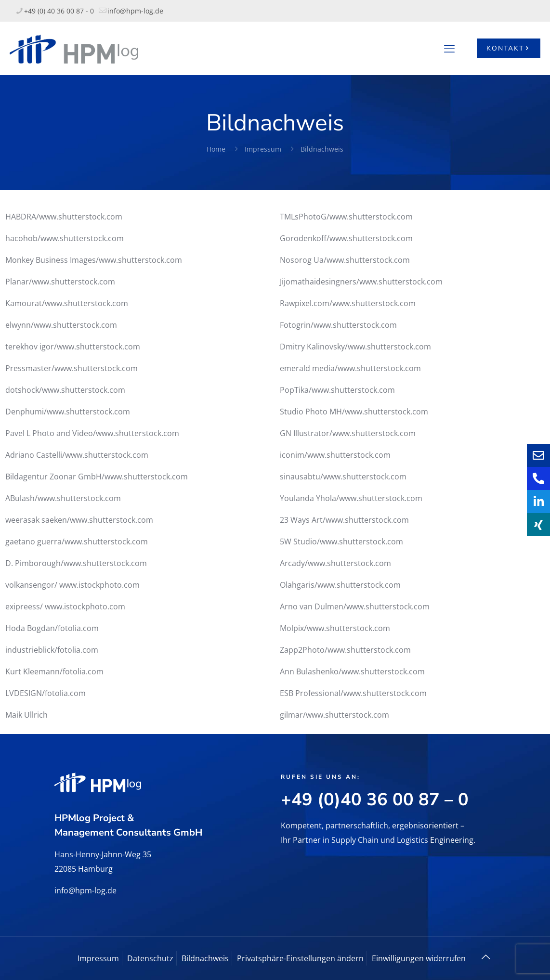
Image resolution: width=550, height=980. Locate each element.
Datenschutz (150, 958)
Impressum (263, 149)
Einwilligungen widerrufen (419, 958)
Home (216, 149)
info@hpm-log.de (85, 890)
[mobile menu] (449, 48)
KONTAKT (509, 48)
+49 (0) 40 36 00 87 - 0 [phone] (59, 11)
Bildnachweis (322, 149)
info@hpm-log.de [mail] (135, 11)
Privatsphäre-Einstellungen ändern (300, 958)
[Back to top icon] (485, 957)
